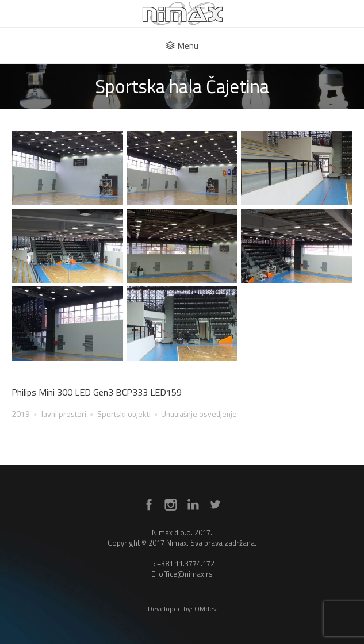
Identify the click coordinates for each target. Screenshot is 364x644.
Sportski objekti (124, 414)
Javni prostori (64, 414)
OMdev (206, 609)
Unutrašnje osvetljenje (199, 414)
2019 (21, 414)
